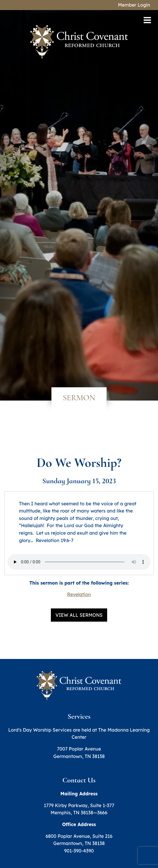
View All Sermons (79, 615)
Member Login (134, 5)
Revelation (79, 594)
